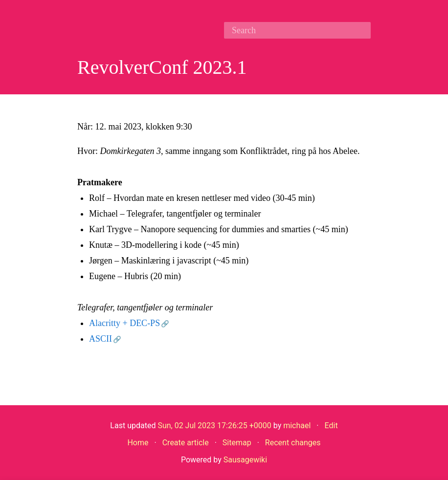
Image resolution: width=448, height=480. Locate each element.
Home (138, 443)
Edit (331, 425)
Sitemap (237, 443)
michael (297, 425)
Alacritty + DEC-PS (124, 323)
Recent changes (293, 443)
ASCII (101, 339)
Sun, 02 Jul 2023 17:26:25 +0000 (214, 425)
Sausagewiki (245, 460)
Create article (186, 443)
